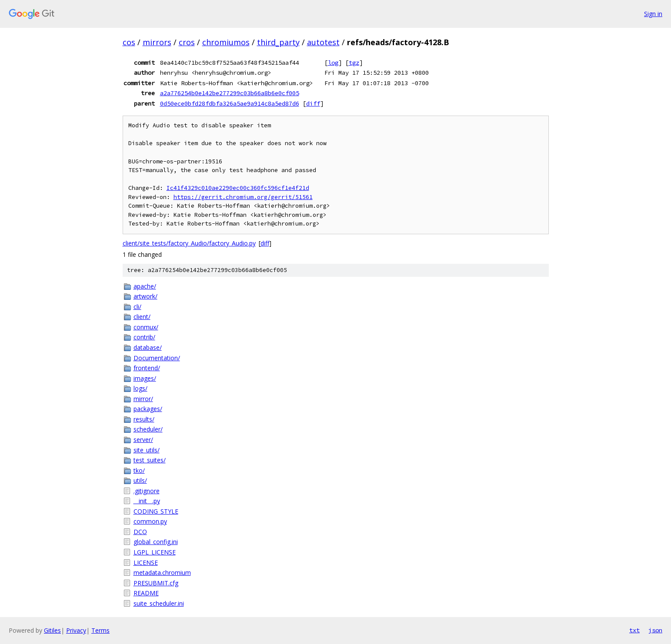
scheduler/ (148, 429)
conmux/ (146, 327)
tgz (354, 63)
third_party (278, 42)
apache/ (145, 286)
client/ (142, 317)
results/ (144, 419)
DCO (140, 532)
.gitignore (147, 491)
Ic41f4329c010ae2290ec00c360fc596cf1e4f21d (238, 188)
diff (313, 103)
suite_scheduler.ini (159, 603)
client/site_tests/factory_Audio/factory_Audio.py (189, 243)
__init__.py (147, 501)
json (655, 630)
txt (634, 630)
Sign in (653, 14)
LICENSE (146, 563)
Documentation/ (157, 358)
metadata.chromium (162, 573)
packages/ (148, 409)
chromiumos (226, 42)
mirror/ (143, 399)
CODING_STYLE (156, 511)
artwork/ (145, 296)
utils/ (140, 480)
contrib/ (144, 337)
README (146, 593)
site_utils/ (147, 450)
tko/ (139, 470)
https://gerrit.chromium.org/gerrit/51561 (243, 197)
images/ (145, 378)
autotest (323, 42)
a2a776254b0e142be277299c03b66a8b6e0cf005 (230, 93)
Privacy (76, 630)
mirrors (157, 42)
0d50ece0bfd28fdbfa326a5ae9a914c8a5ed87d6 (230, 103)
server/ (143, 440)
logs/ (140, 388)
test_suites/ (150, 460)
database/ (148, 347)
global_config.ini (156, 542)
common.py (150, 521)
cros (187, 42)
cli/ (137, 307)
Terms (100, 630)
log (333, 63)
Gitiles (52, 630)
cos (129, 42)
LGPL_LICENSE (155, 552)
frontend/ (147, 368)
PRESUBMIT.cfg (156, 583)
